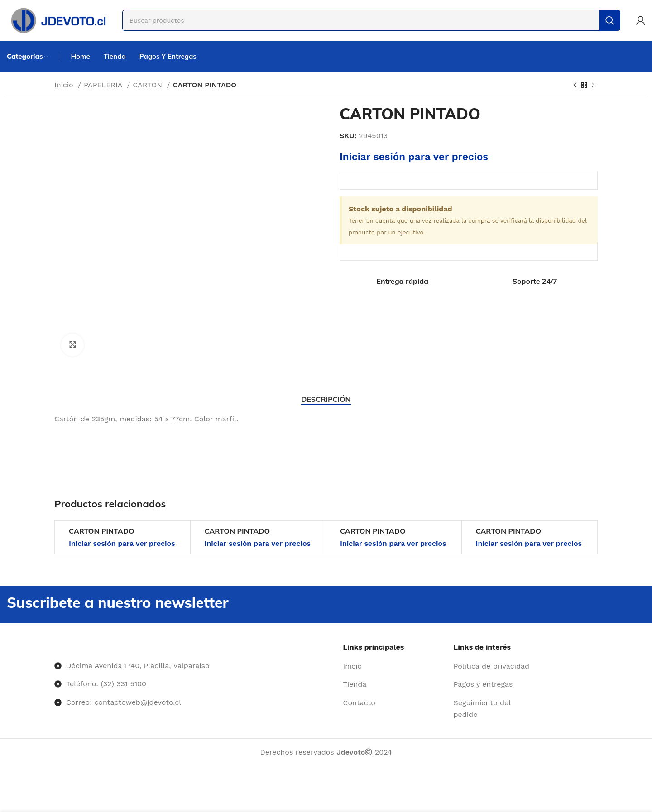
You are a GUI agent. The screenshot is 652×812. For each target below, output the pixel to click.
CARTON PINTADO (102, 531)
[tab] (326, 399)
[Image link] (55, 647)
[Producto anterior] (575, 86)
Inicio (65, 85)
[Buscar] (371, 20)
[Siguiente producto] (593, 86)
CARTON (149, 85)
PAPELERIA (104, 85)
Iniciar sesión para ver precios (414, 157)
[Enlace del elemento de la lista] (395, 666)
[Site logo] (58, 20)
